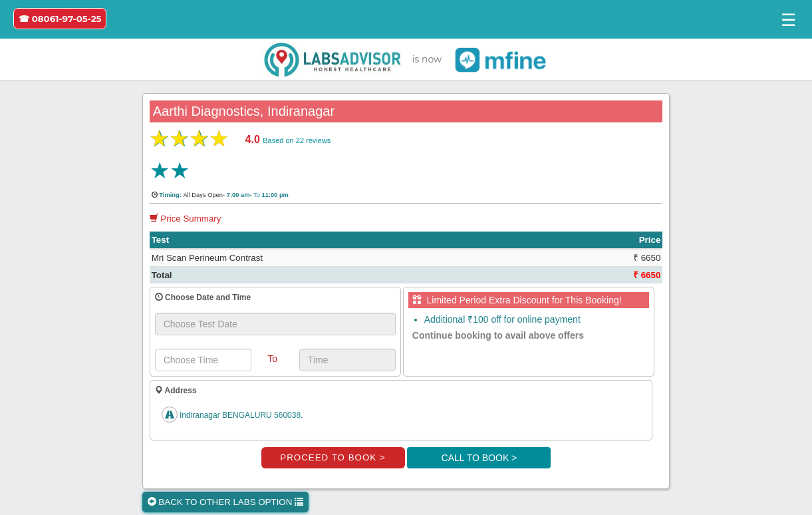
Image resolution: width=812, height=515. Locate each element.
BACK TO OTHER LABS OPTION (225, 502)
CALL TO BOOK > (479, 458)
